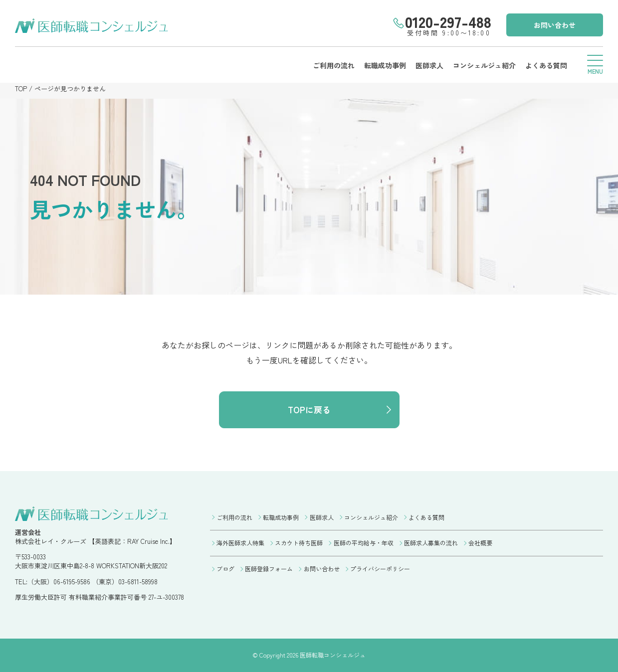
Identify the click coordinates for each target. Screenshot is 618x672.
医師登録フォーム (269, 569)
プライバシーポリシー (380, 569)
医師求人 (429, 65)
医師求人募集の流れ (431, 543)
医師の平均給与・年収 (364, 543)
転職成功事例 (385, 65)
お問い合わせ (555, 25)
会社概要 (480, 543)
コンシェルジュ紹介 (484, 65)
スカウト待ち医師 (299, 543)
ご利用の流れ (334, 65)
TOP (21, 88)
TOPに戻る (309, 410)
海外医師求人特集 (240, 543)
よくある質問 (546, 65)
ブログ (225, 569)
